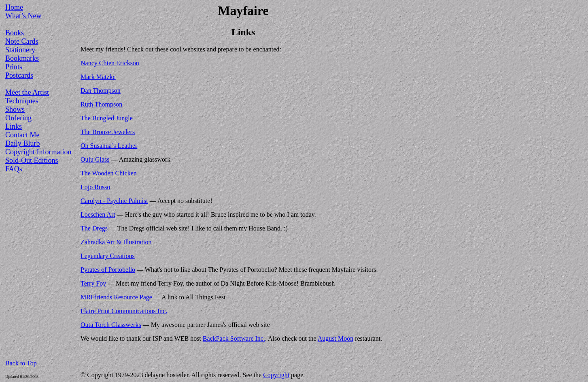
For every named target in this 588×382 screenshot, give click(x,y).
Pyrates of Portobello (108, 270)
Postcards (19, 75)
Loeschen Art (98, 214)
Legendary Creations (108, 256)
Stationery (20, 50)
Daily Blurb (23, 143)
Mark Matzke (98, 77)
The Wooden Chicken (109, 173)
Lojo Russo (95, 187)
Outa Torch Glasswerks (111, 325)
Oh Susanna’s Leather (109, 146)
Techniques (22, 101)
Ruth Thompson (101, 104)
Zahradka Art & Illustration (116, 242)
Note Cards (22, 41)
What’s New (23, 16)
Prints (14, 67)
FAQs (14, 169)
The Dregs (94, 228)
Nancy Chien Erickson (110, 63)
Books (15, 33)
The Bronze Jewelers (108, 132)
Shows (15, 109)
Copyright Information (38, 152)
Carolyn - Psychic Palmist (114, 201)
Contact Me (22, 135)
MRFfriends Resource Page (116, 297)
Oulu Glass (95, 159)
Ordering (18, 118)
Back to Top (21, 363)
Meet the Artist (27, 92)
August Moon (335, 338)
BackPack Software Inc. (234, 338)
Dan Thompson (101, 91)
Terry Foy (93, 283)
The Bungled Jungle (107, 118)
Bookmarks (22, 58)
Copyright (276, 375)
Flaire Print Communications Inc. (124, 311)
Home (14, 7)
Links (14, 126)
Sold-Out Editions (32, 160)
